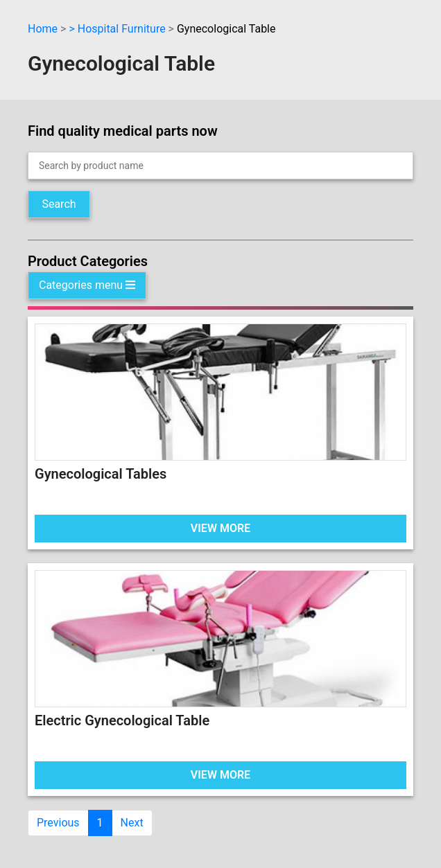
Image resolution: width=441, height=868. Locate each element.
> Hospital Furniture (117, 29)
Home (43, 29)
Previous (58, 823)
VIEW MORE (220, 528)
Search (59, 204)
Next (132, 823)
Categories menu (87, 285)
